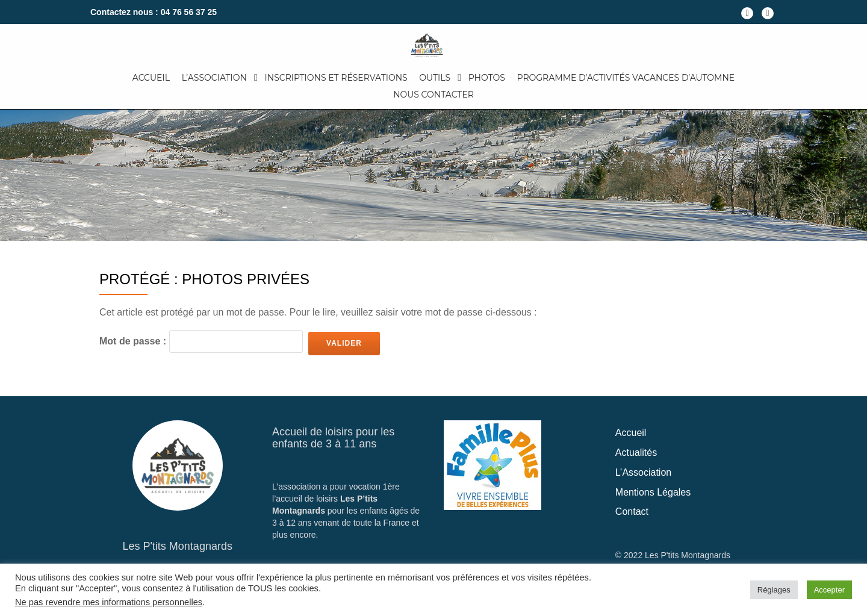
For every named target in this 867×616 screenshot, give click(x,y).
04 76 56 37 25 (189, 12)
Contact (632, 512)
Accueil (151, 78)
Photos (487, 78)
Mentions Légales (653, 492)
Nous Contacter (433, 95)
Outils (435, 78)
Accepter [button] (829, 590)
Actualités (636, 453)
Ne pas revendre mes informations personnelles (109, 602)
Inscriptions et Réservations (336, 78)
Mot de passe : (201, 341)
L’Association (214, 78)
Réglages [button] (774, 590)
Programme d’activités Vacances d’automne (626, 78)
